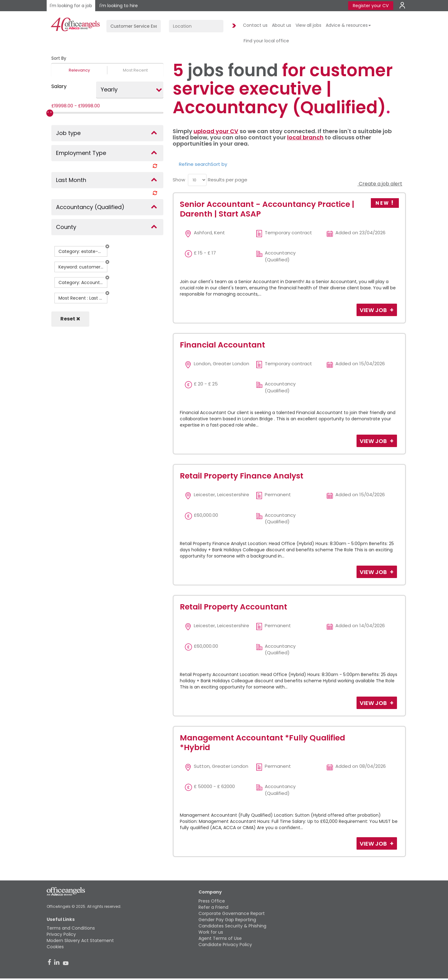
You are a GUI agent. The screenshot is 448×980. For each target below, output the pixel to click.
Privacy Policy (61, 934)
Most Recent (135, 70)
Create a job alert (380, 184)
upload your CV (216, 131)
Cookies (55, 947)
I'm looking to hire (119, 6)
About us (282, 25)
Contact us (255, 25)
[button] (107, 246)
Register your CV (371, 6)
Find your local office (266, 41)
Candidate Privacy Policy (225, 945)
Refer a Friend (213, 907)
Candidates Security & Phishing (232, 926)
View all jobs (308, 25)
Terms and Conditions (71, 928)
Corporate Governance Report (232, 913)
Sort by (219, 164)
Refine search (195, 164)
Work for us (211, 932)
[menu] (197, 180)
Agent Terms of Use (220, 938)
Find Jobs (233, 26)
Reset (70, 319)
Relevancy (79, 70)
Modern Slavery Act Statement (80, 940)
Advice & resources (348, 25)
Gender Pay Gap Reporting (227, 920)
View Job (374, 310)
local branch (305, 137)
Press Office (212, 901)
